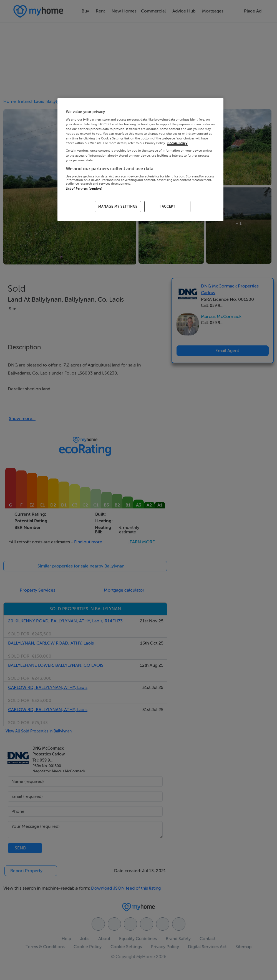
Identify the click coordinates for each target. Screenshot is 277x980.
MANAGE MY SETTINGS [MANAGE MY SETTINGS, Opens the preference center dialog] (118, 207)
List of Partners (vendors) (84, 189)
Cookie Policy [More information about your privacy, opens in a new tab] (177, 143)
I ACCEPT (168, 207)
